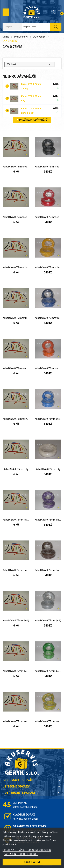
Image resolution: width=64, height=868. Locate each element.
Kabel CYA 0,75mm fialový (16, 520)
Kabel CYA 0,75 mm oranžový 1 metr (16, 368)
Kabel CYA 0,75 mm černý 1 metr (16, 167)
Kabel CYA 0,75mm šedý (16, 621)
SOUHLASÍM (32, 862)
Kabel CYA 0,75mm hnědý (16, 570)
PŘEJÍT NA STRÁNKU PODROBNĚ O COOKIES (27, 850)
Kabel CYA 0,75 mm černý (48, 167)
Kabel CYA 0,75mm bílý (16, 469)
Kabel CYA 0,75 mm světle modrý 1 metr (16, 419)
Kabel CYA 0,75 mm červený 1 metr (16, 217)
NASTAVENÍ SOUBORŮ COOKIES (21, 854)
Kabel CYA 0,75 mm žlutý (48, 267)
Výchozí (29, 64)
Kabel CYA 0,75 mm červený (48, 217)
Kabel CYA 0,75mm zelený (16, 671)
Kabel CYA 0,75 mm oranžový (48, 368)
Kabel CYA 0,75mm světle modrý (48, 419)
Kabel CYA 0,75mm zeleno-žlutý (16, 721)
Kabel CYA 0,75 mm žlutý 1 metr (16, 267)
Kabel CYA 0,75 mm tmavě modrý (48, 318)
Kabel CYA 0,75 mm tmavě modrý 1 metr (16, 318)
